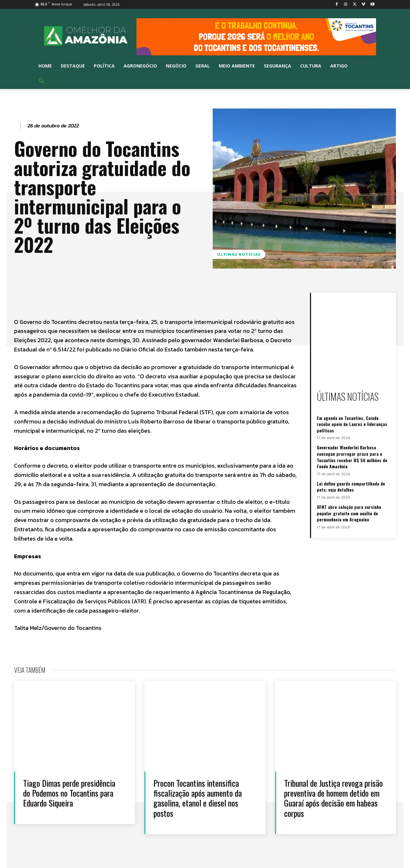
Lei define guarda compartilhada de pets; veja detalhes (351, 487)
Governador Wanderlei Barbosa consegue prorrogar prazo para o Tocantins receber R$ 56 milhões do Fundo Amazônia (352, 457)
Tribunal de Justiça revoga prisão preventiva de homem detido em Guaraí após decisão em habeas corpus (333, 798)
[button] (42, 81)
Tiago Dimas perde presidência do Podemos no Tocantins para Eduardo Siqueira (69, 793)
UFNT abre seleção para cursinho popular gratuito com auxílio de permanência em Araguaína (349, 513)
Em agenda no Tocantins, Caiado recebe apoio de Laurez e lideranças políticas (352, 424)
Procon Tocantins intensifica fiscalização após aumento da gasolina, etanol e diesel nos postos (198, 798)
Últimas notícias (239, 254)
